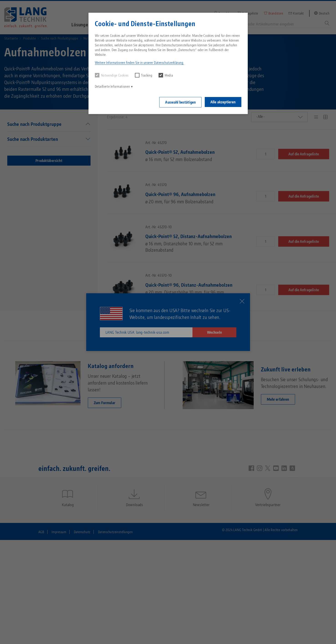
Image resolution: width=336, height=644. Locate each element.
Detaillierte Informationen (112, 86)
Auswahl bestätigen (180, 102)
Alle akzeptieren (223, 102)
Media (166, 75)
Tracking (144, 75)
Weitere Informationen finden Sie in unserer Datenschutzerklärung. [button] (139, 63)
